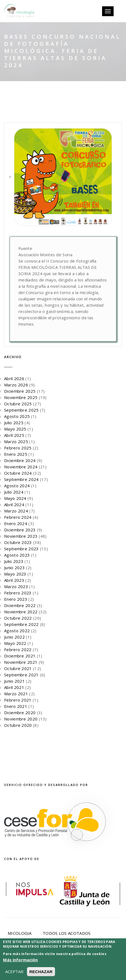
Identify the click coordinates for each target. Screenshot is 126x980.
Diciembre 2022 (20, 605)
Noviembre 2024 (21, 467)
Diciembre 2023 (20, 530)
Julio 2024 (14, 492)
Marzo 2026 (16, 385)
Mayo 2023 (15, 574)
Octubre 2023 (18, 542)
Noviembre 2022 (21, 612)
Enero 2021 (16, 706)
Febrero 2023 (18, 593)
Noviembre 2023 (21, 536)
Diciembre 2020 (20, 713)
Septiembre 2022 (21, 624)
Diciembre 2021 (20, 656)
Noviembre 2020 (21, 719)
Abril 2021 (14, 687)
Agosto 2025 (17, 416)
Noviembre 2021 (21, 662)
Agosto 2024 (17, 486)
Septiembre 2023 (21, 549)
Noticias (72, 939)
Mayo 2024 (15, 498)
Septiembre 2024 (21, 479)
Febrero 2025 (18, 448)
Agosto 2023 (17, 555)
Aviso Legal (79, 964)
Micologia (20, 933)
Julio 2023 (14, 561)
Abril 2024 (14, 505)
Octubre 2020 (18, 725)
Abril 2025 (14, 435)
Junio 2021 (14, 681)
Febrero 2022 (18, 649)
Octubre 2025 (18, 404)
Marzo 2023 (16, 586)
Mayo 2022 (15, 643)
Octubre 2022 (18, 618)
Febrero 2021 (18, 700)
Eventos (103, 939)
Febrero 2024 (18, 517)
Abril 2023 (14, 580)
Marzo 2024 (16, 511)
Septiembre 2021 (21, 675)
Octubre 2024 (18, 473)
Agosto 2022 (17, 631)
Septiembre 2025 (21, 410)
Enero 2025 (16, 454)
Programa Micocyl (29, 939)
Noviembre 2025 (21, 397)
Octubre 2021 (18, 668)
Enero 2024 (16, 523)
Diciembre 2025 (20, 391)
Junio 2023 (14, 568)
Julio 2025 (14, 423)
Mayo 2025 (15, 429)
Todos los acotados (67, 933)
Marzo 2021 (16, 694)
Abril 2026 (14, 378)
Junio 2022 (14, 637)
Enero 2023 (16, 599)
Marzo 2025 (16, 441)
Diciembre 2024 (20, 460)
